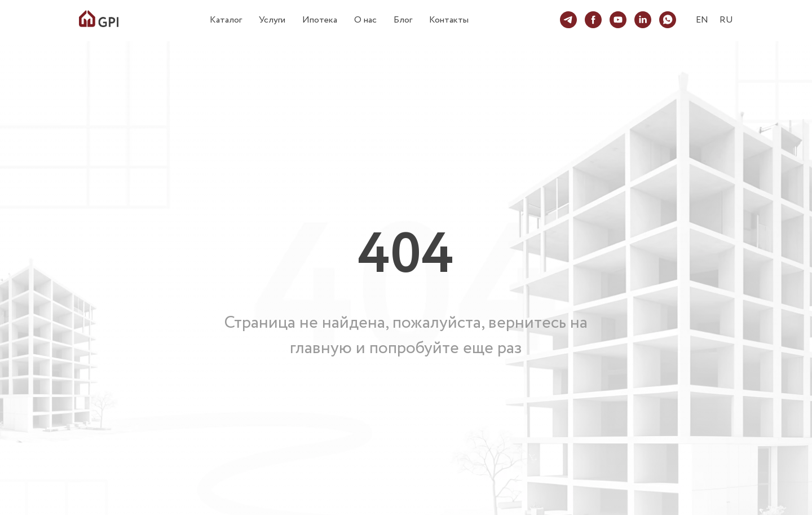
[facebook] (593, 20)
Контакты (449, 20)
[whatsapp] (668, 20)
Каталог (226, 20)
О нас (365, 20)
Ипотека (320, 20)
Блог (403, 20)
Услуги (272, 20)
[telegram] (568, 20)
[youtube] (618, 20)
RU (726, 20)
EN (702, 20)
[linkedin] (643, 20)
